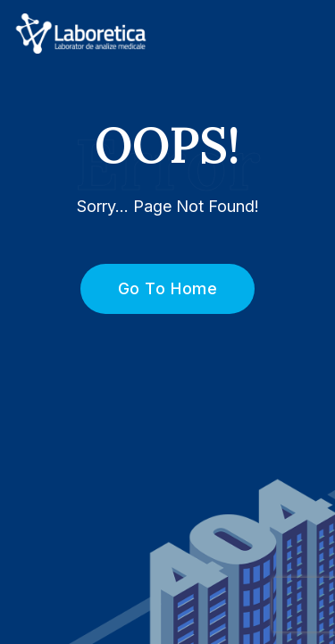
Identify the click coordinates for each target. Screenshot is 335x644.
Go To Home (158, 288)
